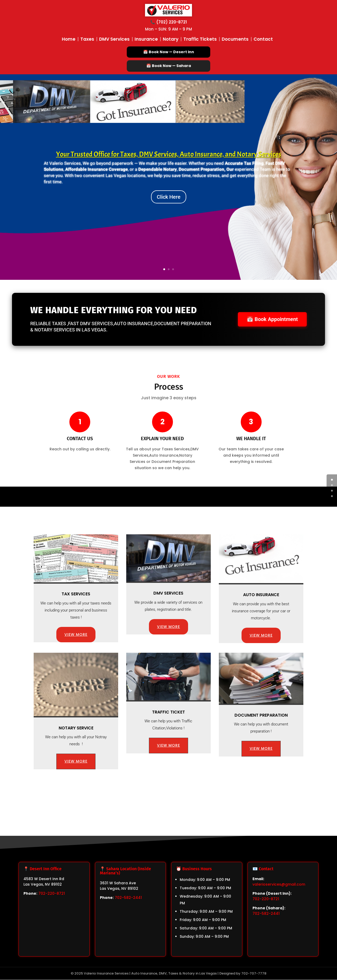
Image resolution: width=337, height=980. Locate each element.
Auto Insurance (261, 595)
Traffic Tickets (200, 39)
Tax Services (76, 594)
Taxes (87, 39)
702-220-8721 (52, 894)
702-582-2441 (128, 898)
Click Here (169, 197)
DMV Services (114, 39)
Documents (235, 39)
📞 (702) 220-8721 (168, 22)
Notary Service (76, 728)
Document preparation (261, 715)
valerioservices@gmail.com (279, 885)
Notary (171, 39)
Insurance (146, 39)
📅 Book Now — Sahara (168, 66)
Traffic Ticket (168, 712)
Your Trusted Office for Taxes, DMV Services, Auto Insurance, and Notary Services (169, 154)
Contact (263, 39)
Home (69, 39)
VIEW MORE (76, 634)
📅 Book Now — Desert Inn (168, 52)
